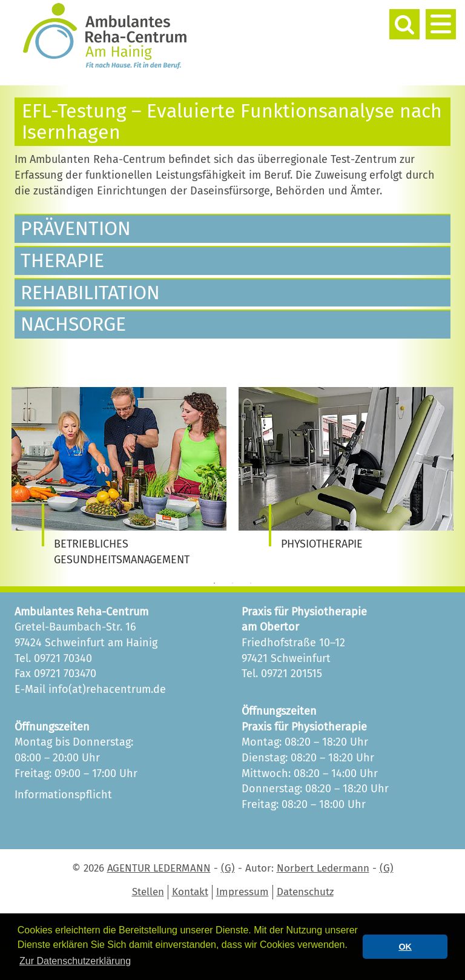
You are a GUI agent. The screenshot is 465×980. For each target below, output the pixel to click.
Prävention (76, 228)
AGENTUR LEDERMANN (159, 868)
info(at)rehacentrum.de (107, 689)
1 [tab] (214, 583)
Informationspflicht (63, 795)
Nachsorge (73, 324)
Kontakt (190, 892)
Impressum (242, 892)
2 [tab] (232, 583)
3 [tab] (251, 583)
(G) (228, 868)
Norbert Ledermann (323, 868)
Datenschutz (305, 892)
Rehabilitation (90, 293)
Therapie (62, 260)
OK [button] (405, 947)
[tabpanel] (119, 478)
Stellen (148, 892)
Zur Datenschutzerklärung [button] (75, 961)
